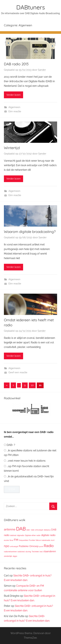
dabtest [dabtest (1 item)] (13, 535)
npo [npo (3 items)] (7, 546)
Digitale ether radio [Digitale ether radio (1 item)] (33, 535)
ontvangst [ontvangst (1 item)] (14, 546)
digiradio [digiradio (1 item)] (21, 535)
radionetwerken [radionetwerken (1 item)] (10, 552)
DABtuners (31, 7)
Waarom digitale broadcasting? (30, 232)
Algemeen (14, 107)
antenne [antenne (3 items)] (10, 529)
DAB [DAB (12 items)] (21, 529)
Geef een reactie (18, 372)
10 (32, 385)
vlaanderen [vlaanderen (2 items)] (50, 551)
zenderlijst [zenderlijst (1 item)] (8, 556)
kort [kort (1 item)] (53, 540)
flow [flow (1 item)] (11, 540)
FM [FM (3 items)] (16, 540)
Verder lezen (14, 95)
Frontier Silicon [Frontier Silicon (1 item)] (35, 540)
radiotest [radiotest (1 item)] (21, 552)
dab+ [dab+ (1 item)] (28, 530)
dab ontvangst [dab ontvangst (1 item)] (37, 530)
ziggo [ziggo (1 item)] (15, 556)
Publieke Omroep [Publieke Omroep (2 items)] (29, 546)
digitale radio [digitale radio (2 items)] (48, 535)
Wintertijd (12, 148)
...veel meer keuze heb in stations (26, 461)
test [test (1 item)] (41, 552)
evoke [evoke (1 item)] (6, 540)
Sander (42, 70)
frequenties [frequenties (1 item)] (24, 540)
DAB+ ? (11, 445)
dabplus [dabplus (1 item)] (47, 530)
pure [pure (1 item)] (41, 546)
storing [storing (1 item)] (28, 552)
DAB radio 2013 (16, 64)
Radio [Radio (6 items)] (49, 546)
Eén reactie (15, 111)
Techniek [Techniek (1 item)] (35, 552)
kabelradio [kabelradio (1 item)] (46, 540)
